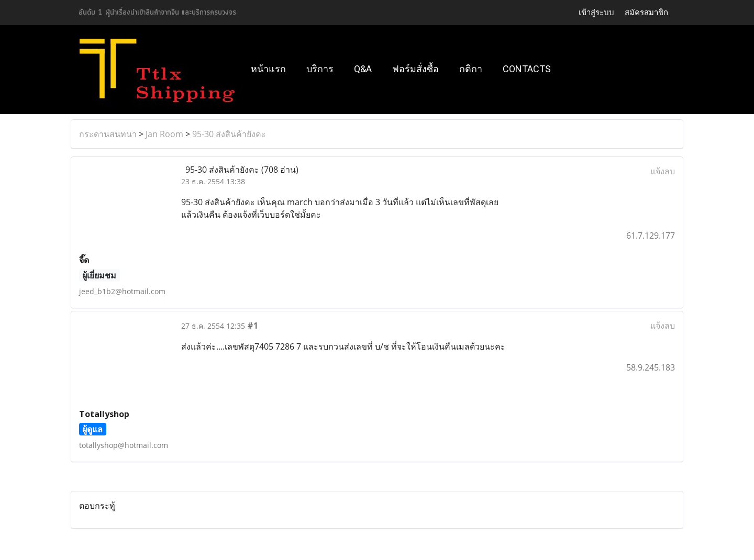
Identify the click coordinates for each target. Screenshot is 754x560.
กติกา (471, 69)
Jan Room (164, 134)
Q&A (363, 69)
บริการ (320, 69)
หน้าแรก (268, 69)
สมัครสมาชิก (646, 13)
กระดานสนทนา (108, 134)
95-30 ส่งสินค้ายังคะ (229, 134)
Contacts (527, 69)
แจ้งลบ (663, 171)
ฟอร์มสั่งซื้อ (415, 69)
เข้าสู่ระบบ (596, 13)
